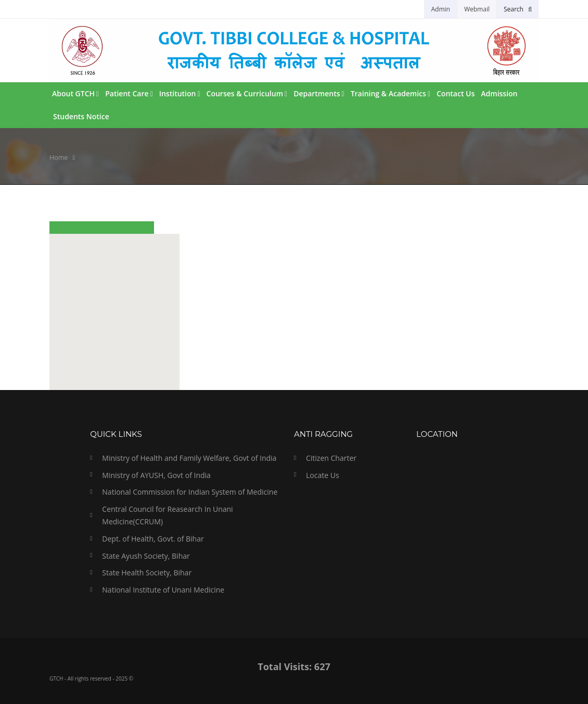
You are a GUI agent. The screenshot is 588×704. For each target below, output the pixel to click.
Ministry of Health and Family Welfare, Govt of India (189, 458)
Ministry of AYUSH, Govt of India (156, 475)
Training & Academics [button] (391, 94)
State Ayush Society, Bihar (146, 556)
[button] (518, 9)
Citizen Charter (331, 458)
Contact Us (456, 93)
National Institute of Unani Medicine (163, 590)
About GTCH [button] (75, 94)
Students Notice (81, 116)
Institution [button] (180, 94)
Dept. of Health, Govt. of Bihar (153, 539)
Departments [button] (319, 94)
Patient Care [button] (129, 94)
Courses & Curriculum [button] (247, 94)
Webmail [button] (477, 9)
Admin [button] (441, 9)
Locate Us (323, 475)
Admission (499, 93)
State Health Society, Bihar (147, 573)
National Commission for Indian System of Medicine (190, 492)
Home (59, 158)
